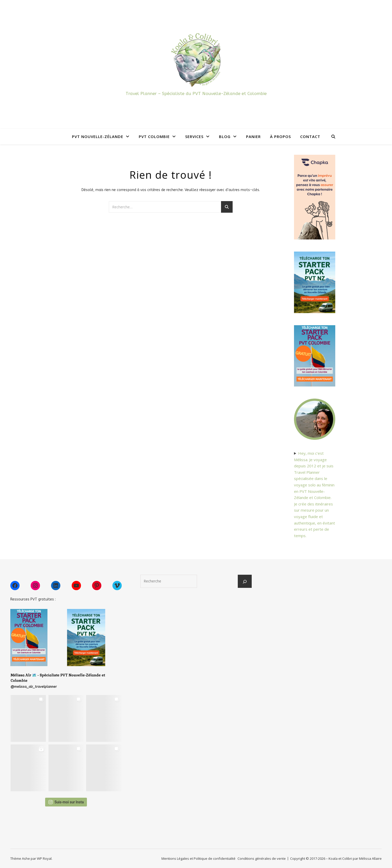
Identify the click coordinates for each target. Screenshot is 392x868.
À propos (280, 136)
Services (194, 136)
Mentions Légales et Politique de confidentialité (198, 858)
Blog (225, 136)
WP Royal (44, 858)
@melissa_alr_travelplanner (34, 687)
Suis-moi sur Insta (66, 802)
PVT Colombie (154, 136)
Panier (253, 136)
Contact (310, 136)
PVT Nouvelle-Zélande (98, 136)
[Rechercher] (245, 582)
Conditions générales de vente (262, 858)
